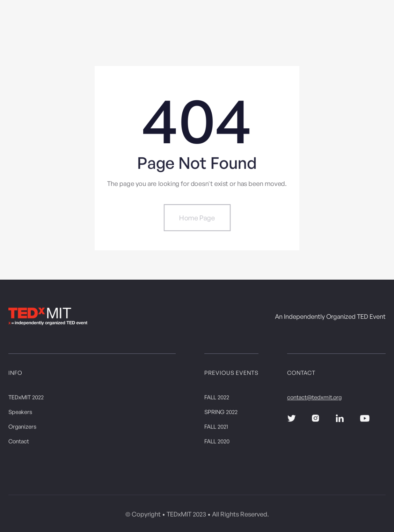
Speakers (20, 413)
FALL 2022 (217, 398)
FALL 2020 (217, 443)
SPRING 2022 (221, 413)
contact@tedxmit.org (314, 398)
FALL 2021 (216, 428)
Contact (19, 443)
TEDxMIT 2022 (26, 398)
